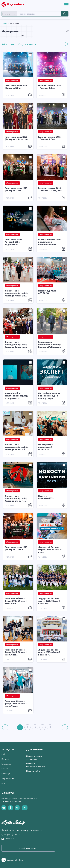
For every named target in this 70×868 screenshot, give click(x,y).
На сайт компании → (28, 848)
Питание (5, 759)
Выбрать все (8, 44)
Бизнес (5, 769)
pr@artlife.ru (10, 839)
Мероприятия (8, 778)
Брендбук (6, 773)
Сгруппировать (27, 44)
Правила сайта (33, 771)
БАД (3, 754)
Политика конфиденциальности (35, 765)
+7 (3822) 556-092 (13, 834)
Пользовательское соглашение (34, 757)
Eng (3, 783)
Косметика (6, 764)
